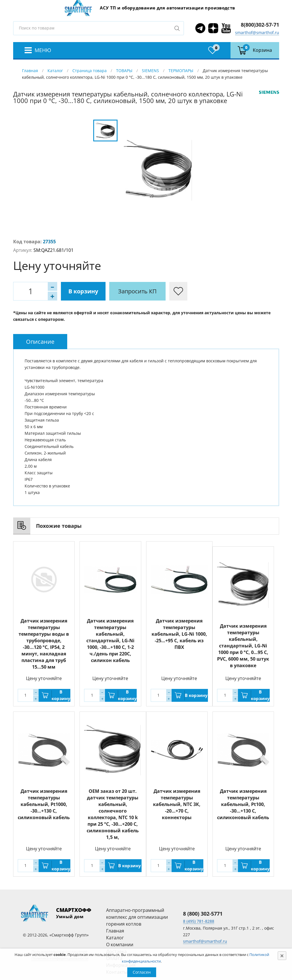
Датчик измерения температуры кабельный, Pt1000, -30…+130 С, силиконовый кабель (44, 804)
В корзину (83, 291)
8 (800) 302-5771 (203, 914)
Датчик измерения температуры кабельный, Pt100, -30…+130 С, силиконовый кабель (243, 804)
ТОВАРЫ (124, 71)
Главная (30, 71)
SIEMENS (150, 71)
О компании (120, 945)
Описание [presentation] (40, 342)
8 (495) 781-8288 (199, 921)
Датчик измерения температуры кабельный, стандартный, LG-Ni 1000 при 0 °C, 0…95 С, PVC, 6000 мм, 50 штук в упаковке (243, 646)
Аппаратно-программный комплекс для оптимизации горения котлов (137, 917)
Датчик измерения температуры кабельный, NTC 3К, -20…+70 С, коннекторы (177, 804)
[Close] (282, 956)
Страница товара (90, 71)
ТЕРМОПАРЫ (181, 71)
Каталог (55, 71)
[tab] (40, 342)
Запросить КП (137, 291)
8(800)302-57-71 (260, 25)
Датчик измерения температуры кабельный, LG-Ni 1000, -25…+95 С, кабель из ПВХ (179, 634)
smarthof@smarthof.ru (257, 32)
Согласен (142, 972)
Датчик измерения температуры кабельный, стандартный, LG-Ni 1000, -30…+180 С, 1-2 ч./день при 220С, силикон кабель (110, 641)
